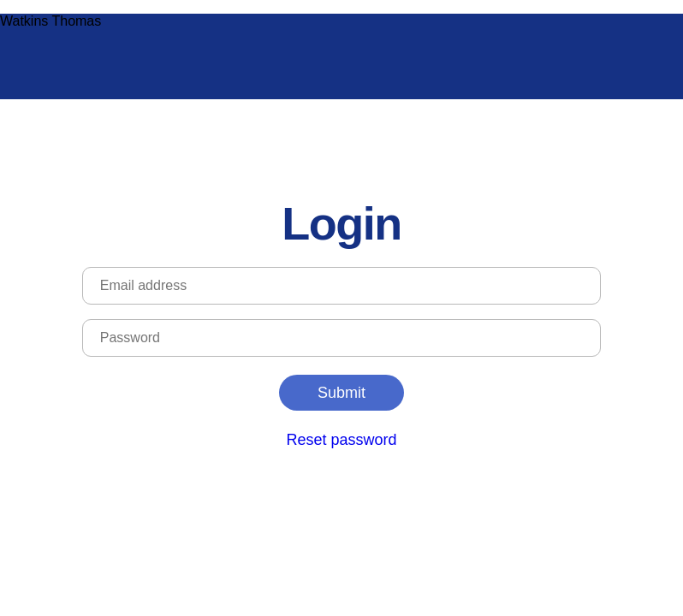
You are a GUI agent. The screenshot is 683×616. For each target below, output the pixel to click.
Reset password (341, 440)
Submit (341, 393)
